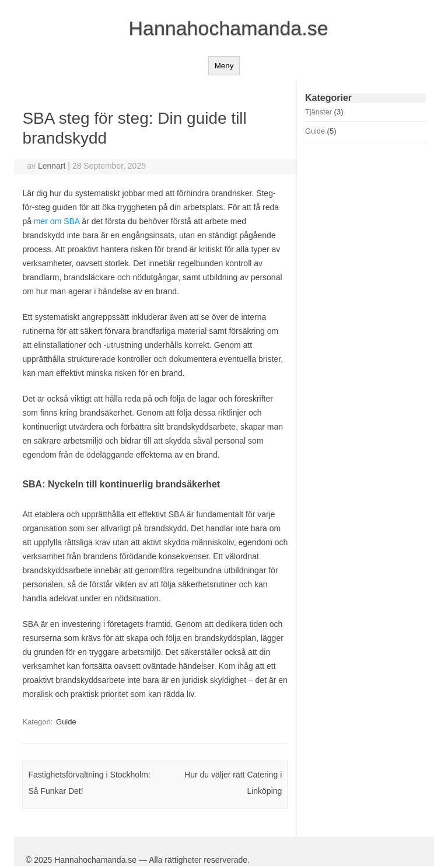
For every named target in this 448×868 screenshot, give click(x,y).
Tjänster (318, 112)
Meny (224, 66)
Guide (66, 722)
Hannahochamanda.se (228, 28)
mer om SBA (57, 221)
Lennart (52, 166)
